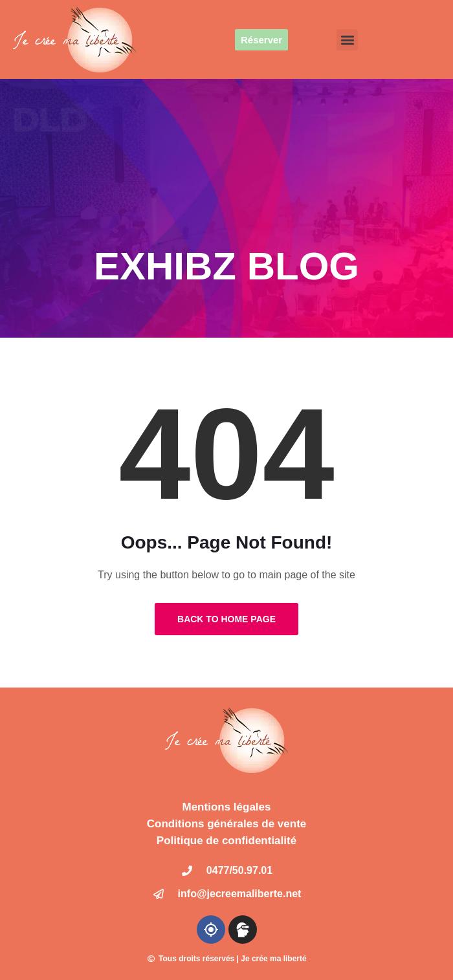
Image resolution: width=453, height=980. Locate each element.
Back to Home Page (226, 619)
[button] (347, 40)
